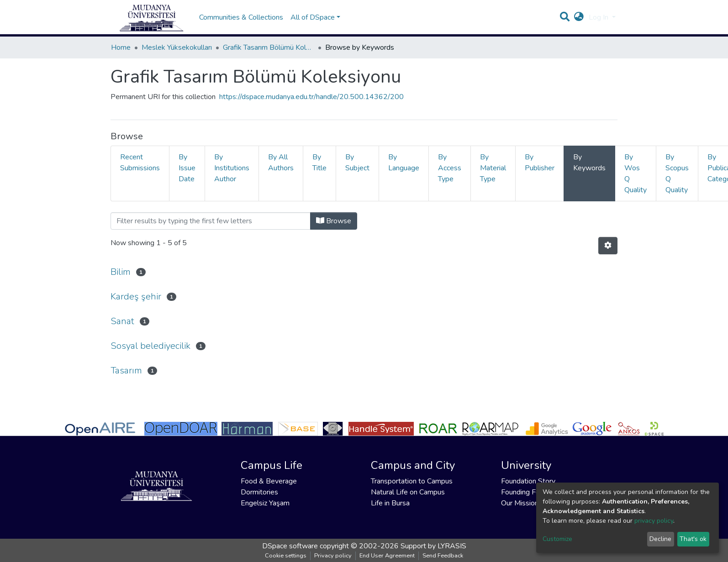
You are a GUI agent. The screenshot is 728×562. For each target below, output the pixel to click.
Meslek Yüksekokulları (177, 57)
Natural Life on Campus (408, 492)
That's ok (693, 539)
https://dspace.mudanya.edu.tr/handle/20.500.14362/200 (311, 106)
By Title (319, 172)
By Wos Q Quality (636, 183)
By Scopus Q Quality (677, 183)
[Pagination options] (608, 255)
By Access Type (450, 177)
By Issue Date (187, 177)
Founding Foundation (534, 492)
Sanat (122, 330)
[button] (579, 22)
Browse (334, 230)
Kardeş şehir (136, 306)
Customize (557, 539)
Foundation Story (528, 481)
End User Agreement (387, 556)
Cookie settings (286, 556)
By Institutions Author (232, 177)
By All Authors (281, 172)
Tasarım (126, 380)
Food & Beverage (269, 481)
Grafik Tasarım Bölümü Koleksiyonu (269, 57)
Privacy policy (333, 556)
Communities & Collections (241, 22)
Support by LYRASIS (433, 546)
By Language (404, 172)
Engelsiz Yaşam (265, 503)
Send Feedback (443, 556)
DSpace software (290, 546)
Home (121, 57)
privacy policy (654, 521)
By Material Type (493, 177)
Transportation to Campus (412, 481)
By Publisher (540, 172)
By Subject (357, 172)
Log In (599, 22)
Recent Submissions (140, 172)
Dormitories (259, 492)
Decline (660, 539)
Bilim (121, 281)
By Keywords (589, 172)
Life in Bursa (390, 503)
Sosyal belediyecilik (150, 355)
